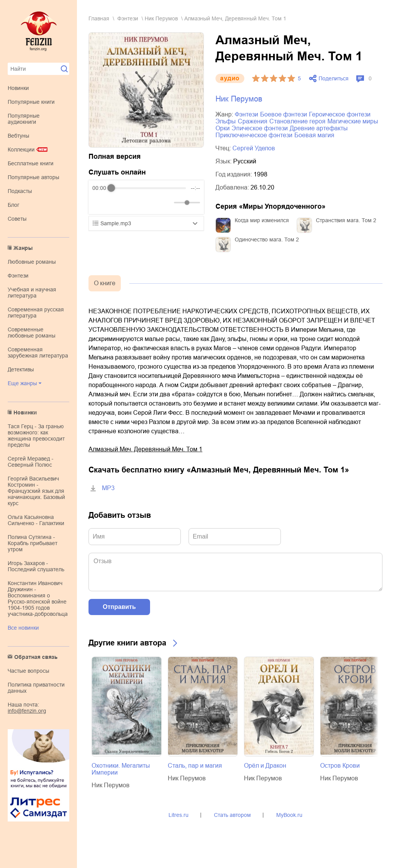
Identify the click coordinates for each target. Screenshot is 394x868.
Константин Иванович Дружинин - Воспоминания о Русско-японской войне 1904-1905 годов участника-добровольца (38, 599)
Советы (17, 219)
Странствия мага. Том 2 (346, 220)
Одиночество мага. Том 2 (267, 239)
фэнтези (18, 276)
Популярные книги (31, 102)
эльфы (226, 121)
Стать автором (232, 815)
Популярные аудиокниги (24, 119)
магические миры (353, 121)
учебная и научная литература (32, 293)
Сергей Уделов (254, 148)
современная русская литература (36, 313)
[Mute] (167, 203)
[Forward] (134, 203)
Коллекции (21, 150)
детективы (21, 369)
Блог (13, 205)
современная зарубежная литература (38, 353)
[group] (146, 197)
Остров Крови (340, 766)
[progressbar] (149, 188)
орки (223, 128)
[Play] (117, 203)
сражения (253, 121)
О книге (105, 283)
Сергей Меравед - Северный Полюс (31, 462)
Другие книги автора (127, 643)
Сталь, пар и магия (195, 766)
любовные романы (32, 262)
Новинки (18, 88)
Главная (99, 18)
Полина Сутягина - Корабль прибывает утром (33, 543)
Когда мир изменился (262, 220)
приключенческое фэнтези (254, 135)
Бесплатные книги (31, 163)
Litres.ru (179, 815)
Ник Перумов (161, 18)
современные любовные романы (32, 333)
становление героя (297, 121)
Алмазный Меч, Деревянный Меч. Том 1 (145, 449)
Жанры (23, 248)
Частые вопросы (28, 671)
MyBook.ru (289, 815)
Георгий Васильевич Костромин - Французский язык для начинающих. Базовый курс (36, 491)
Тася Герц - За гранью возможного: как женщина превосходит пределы (36, 436)
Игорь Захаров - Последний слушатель (36, 566)
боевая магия (314, 135)
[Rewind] (100, 203)
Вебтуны (18, 136)
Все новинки (23, 628)
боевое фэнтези (284, 114)
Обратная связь (36, 657)
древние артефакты (319, 128)
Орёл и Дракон (265, 766)
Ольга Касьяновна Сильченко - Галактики (36, 520)
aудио (230, 78)
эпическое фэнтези (260, 128)
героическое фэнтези (340, 114)
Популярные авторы (33, 177)
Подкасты (20, 191)
